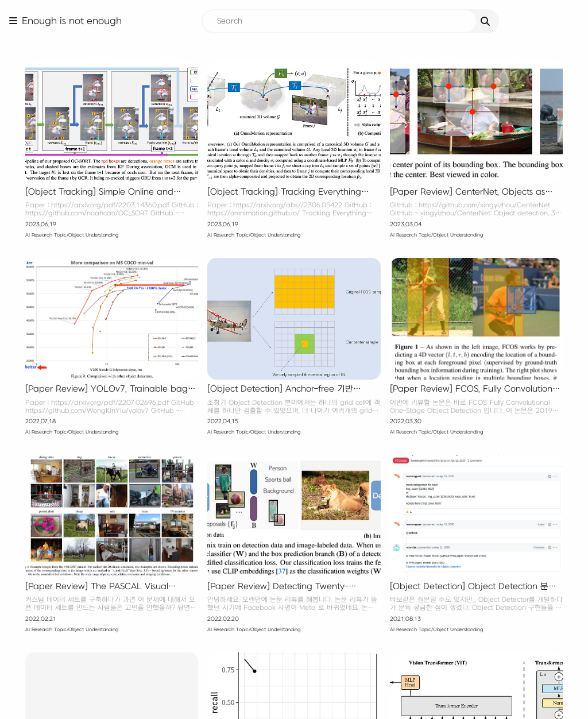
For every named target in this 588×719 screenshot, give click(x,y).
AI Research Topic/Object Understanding (72, 235)
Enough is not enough (72, 21)
